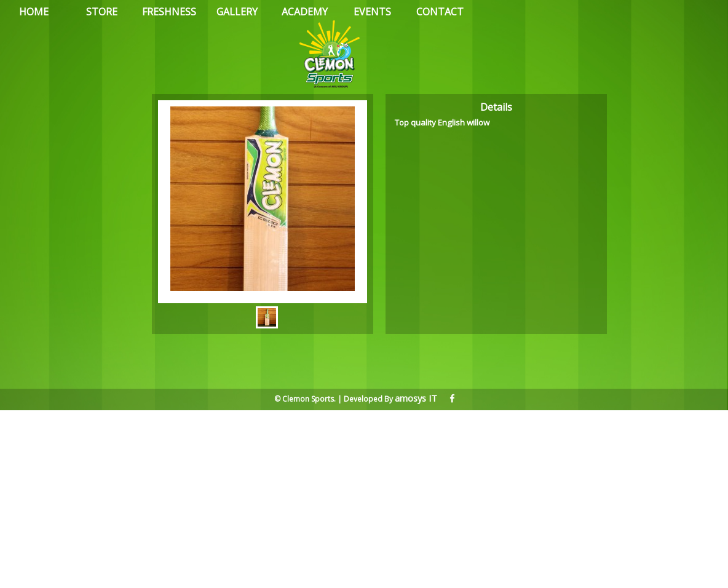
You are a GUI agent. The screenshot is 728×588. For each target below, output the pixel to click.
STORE (102, 12)
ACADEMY (305, 12)
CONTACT (440, 12)
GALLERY (237, 12)
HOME (34, 12)
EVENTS (372, 12)
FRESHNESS (169, 12)
